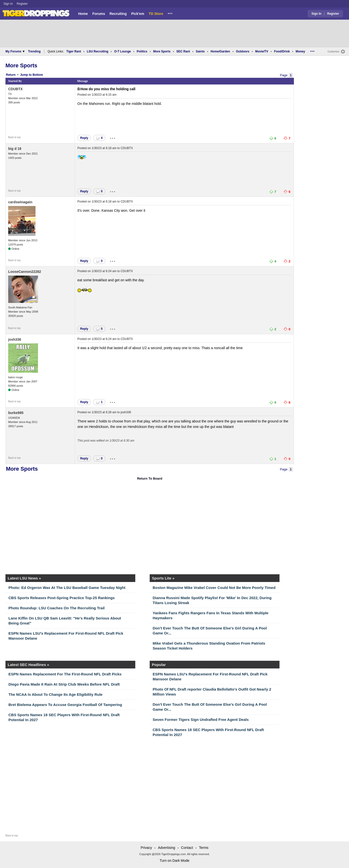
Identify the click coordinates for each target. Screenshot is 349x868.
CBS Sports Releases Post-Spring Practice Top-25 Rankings (62, 598)
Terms (204, 848)
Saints (200, 51)
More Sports (162, 51)
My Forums (15, 51)
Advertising (166, 848)
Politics (142, 51)
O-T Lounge (122, 51)
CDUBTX (15, 89)
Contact (187, 848)
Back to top (14, 137)
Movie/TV (262, 51)
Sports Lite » (163, 578)
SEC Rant (183, 51)
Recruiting (118, 14)
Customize (333, 52)
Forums (99, 14)
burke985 (16, 413)
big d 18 (15, 149)
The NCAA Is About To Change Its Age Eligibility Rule (55, 694)
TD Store (156, 14)
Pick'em (138, 14)
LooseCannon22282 (25, 272)
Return (11, 75)
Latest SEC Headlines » (28, 665)
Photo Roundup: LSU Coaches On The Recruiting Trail (57, 608)
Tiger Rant (74, 51)
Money (300, 51)
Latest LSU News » (24, 578)
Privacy (146, 848)
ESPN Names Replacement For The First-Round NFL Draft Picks (65, 674)
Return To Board (150, 478)
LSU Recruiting (98, 51)
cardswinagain (20, 202)
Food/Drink (282, 51)
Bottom (38, 75)
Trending (34, 51)
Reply (84, 138)
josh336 (15, 339)
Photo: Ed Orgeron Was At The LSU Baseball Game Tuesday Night (67, 588)
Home (83, 14)
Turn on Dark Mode (174, 861)
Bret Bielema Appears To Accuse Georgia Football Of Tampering (65, 705)
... (170, 13)
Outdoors (243, 51)
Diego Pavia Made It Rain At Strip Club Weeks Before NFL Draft (64, 684)
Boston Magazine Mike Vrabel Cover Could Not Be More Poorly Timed (214, 588)
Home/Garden (220, 51)
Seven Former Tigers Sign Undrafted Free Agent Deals (201, 720)
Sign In (8, 4)
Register (23, 4)
